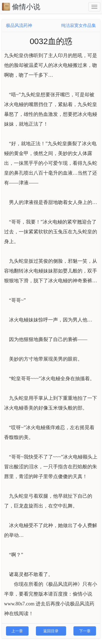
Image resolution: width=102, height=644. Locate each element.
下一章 (85, 631)
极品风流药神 (19, 25)
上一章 (17, 631)
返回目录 (51, 631)
